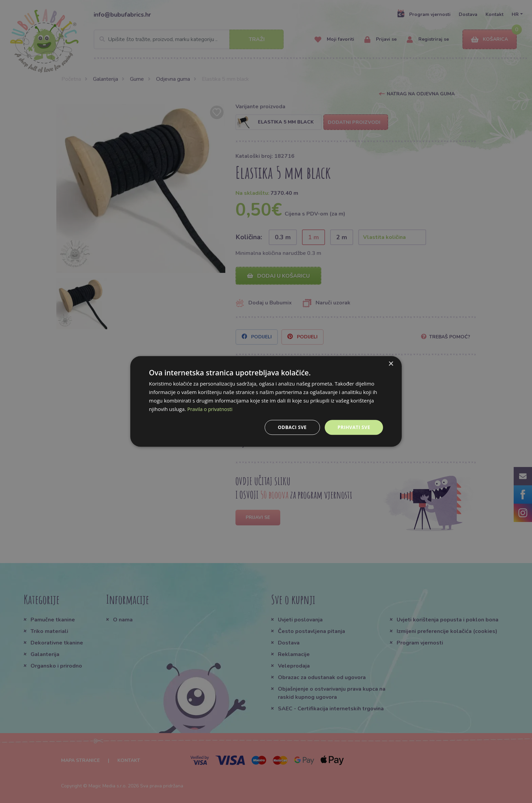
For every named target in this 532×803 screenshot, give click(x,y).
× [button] (391, 364)
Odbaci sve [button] (291, 427)
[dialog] (266, 401)
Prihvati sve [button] (354, 427)
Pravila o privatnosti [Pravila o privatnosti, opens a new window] (211, 409)
